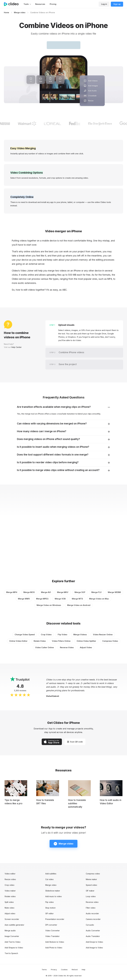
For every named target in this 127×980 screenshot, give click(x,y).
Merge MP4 (12, 592)
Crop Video (46, 635)
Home (6, 12)
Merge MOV (29, 592)
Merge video (20, 12)
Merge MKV (63, 592)
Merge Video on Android (79, 605)
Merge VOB (60, 599)
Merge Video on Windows (49, 605)
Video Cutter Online (44, 647)
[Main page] (13, 4)
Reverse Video (67, 647)
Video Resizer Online (103, 635)
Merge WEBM (114, 592)
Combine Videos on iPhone (43, 12)
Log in (104, 4)
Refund (75, 970)
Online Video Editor (18, 641)
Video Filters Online (61, 641)
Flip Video (62, 635)
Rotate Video (40, 641)
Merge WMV (24, 599)
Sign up (117, 4)
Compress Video (110, 641)
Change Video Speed (25, 635)
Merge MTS (77, 599)
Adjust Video (86, 647)
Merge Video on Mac (99, 599)
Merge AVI (46, 592)
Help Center (16, 347)
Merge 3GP (80, 592)
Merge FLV (97, 592)
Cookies (64, 970)
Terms (44, 970)
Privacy (54, 970)
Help (84, 970)
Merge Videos (80, 635)
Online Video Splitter (86, 641)
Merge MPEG (42, 599)
